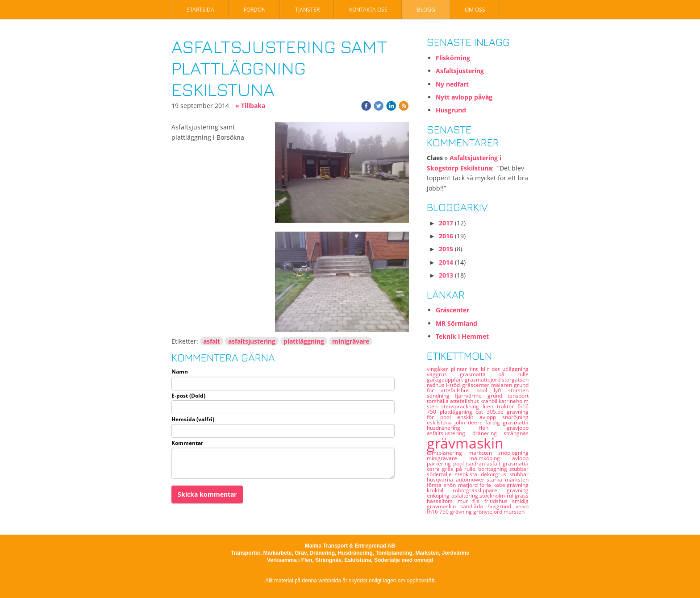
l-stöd (454, 385)
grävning (462, 512)
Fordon (255, 10)
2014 (446, 262)
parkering (440, 463)
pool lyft (492, 390)
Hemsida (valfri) (193, 419)
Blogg (426, 10)
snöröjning (515, 417)
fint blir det (486, 369)
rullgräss (518, 496)
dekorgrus (495, 474)
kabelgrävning (511, 485)
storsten (518, 390)
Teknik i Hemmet (462, 336)
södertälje (441, 474)
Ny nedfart (452, 84)
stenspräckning (462, 406)
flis (478, 501)
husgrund (502, 506)
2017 (446, 223)
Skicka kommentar (207, 494)
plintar (460, 369)
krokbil (440, 490)
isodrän (477, 463)
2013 (446, 275)
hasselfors (442, 501)
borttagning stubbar (503, 469)
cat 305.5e (491, 412)
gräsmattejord (483, 380)
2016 (446, 236)
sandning (441, 396)
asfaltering (466, 496)
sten (434, 406)
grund (498, 396)
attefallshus (465, 401)
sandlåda (474, 506)
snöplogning (513, 453)
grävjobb (518, 428)
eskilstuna (441, 422)
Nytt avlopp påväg (464, 97)
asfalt (212, 341)
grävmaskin (465, 443)
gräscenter (477, 385)
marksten (483, 453)
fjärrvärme (471, 396)
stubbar (519, 474)
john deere (470, 422)
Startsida (200, 10)
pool (460, 463)
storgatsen (515, 380)
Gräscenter (452, 310)
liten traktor (500, 406)
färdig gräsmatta (507, 422)
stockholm (493, 496)
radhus (436, 385)
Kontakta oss (368, 10)
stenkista (468, 474)
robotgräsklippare (480, 490)
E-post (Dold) (188, 396)
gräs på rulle (460, 469)
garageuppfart (446, 380)
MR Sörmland (456, 323)
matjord (469, 485)
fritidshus (498, 501)
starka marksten (508, 480)
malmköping (491, 458)
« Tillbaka (250, 106)
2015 (446, 249)
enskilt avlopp (480, 417)
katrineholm (514, 401)
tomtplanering (448, 453)
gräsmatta (516, 463)
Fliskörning (453, 58)
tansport (518, 396)
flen (493, 428)
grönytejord (488, 512)
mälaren (502, 385)
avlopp (520, 458)
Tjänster (307, 10)
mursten (514, 512)
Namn (180, 372)
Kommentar (187, 443)
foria (486, 485)
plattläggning (304, 341)
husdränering (453, 428)
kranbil (490, 401)
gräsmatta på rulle (494, 374)
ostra (434, 469)
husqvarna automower (457, 480)
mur (465, 501)
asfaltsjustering (252, 341)
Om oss (475, 10)
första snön (442, 485)
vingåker (439, 369)
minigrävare (351, 341)
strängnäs (516, 433)
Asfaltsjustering (460, 71)
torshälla (438, 401)
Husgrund (451, 110)
